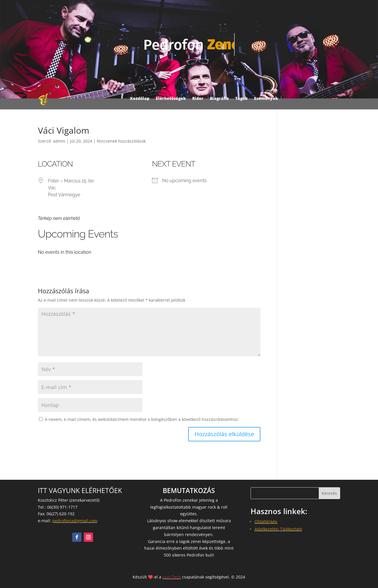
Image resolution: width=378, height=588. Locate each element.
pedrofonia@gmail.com (75, 521)
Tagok (241, 98)
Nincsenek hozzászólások (121, 141)
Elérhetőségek (171, 98)
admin (59, 141)
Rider (198, 98)
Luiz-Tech (172, 577)
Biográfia (219, 98)
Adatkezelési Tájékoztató (278, 529)
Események (266, 98)
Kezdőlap (140, 98)
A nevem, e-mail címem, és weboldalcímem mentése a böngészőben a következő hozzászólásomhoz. (142, 419)
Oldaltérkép (266, 521)
